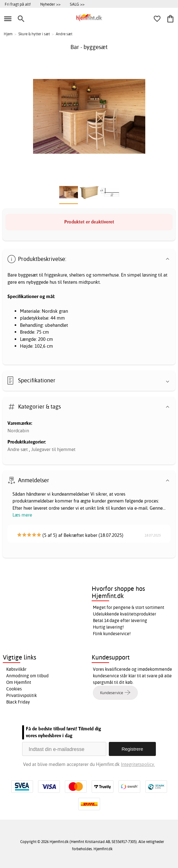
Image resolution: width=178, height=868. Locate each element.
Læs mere (22, 515)
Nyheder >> (50, 4)
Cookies (14, 689)
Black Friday (18, 702)
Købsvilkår (16, 669)
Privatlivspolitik (22, 695)
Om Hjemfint (19, 682)
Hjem (8, 34)
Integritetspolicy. (138, 764)
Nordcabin (18, 431)
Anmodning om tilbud (27, 676)
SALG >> (77, 4)
